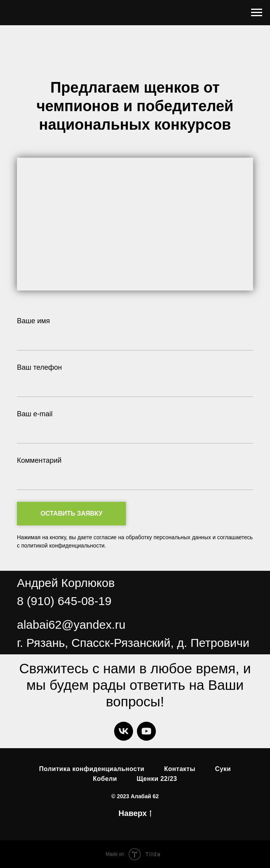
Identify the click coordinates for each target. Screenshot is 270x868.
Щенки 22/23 (157, 779)
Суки (223, 769)
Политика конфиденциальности (92, 769)
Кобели (105, 779)
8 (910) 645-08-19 (64, 601)
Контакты (180, 769)
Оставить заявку (83, 514)
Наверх (135, 814)
